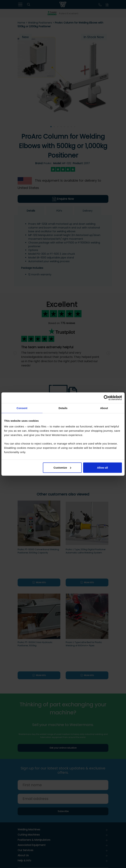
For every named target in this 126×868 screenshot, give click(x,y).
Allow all (102, 467)
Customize (62, 467)
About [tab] (104, 408)
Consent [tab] (22, 408)
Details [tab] (63, 408)
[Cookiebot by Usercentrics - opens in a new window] (106, 398)
